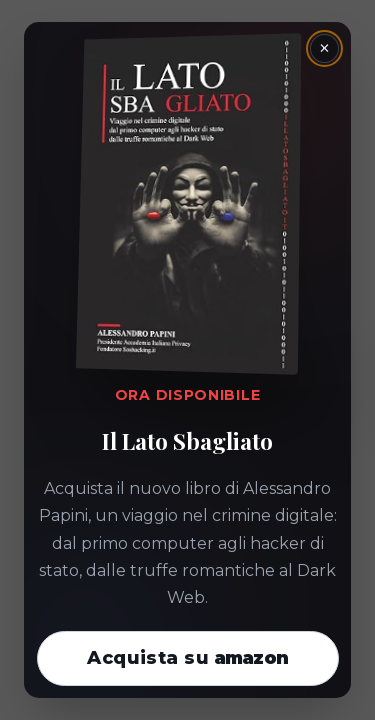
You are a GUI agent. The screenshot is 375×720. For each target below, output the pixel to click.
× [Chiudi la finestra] (324, 48)
